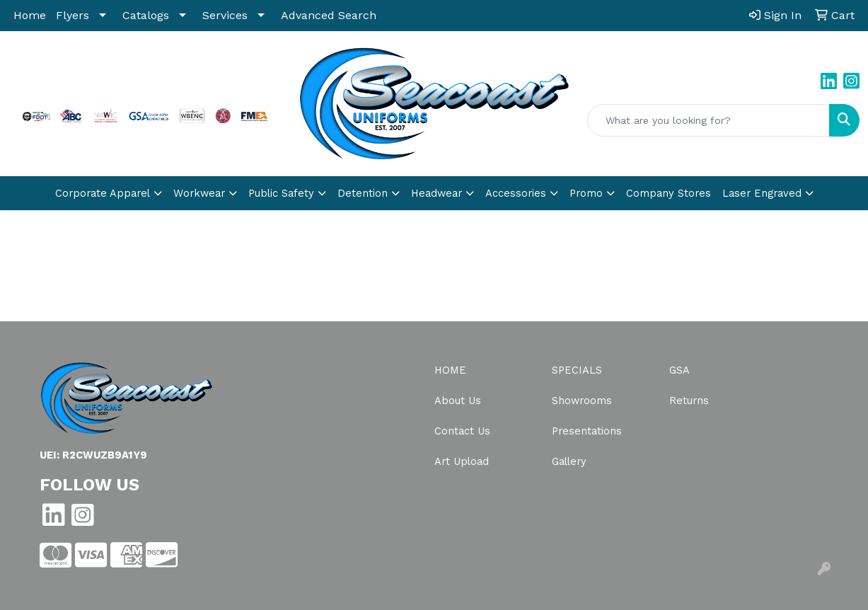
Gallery (569, 461)
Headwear (436, 193)
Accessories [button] (516, 193)
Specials (577, 370)
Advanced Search (329, 15)
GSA (679, 370)
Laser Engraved (762, 193)
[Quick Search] (708, 120)
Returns (689, 401)
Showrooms (582, 401)
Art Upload (462, 461)
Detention (363, 193)
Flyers (73, 15)
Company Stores (669, 193)
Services (225, 15)
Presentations (587, 431)
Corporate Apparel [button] (103, 193)
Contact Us (462, 431)
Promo (586, 193)
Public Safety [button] (281, 193)
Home (30, 15)
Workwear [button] (199, 193)
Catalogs (146, 15)
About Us (458, 401)
